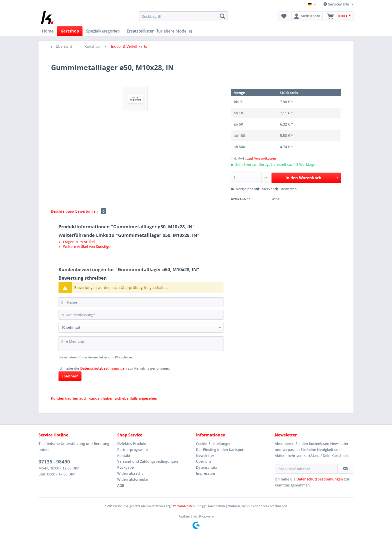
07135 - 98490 (54, 462)
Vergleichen (243, 189)
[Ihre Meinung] (141, 344)
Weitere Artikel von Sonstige (84, 246)
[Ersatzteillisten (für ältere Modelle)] (159, 31)
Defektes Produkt (132, 444)
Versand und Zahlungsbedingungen (148, 461)
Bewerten (286, 189)
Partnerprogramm (132, 450)
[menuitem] (184, 19)
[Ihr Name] (141, 302)
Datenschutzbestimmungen (103, 368)
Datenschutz (206, 467)
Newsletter (205, 456)
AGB (121, 485)
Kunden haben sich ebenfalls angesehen (123, 398)
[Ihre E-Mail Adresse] (306, 469)
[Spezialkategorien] (103, 31)
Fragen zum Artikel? (77, 242)
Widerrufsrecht (130, 473)
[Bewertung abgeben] (141, 327)
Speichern (70, 376)
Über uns (204, 461)
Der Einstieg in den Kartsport (220, 450)
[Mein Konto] (307, 16)
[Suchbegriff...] (184, 16)
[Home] (48, 31)
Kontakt (124, 456)
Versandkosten (184, 506)
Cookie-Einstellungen (214, 444)
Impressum (205, 473)
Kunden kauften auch (69, 398)
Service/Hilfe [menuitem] (337, 4)
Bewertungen (91, 211)
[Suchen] (222, 16)
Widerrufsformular (133, 479)
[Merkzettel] (284, 16)
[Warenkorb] (339, 16)
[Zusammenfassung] (141, 315)
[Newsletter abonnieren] (345, 469)
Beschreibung (63, 211)
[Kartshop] (70, 31)
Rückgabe (125, 467)
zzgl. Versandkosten (262, 158)
